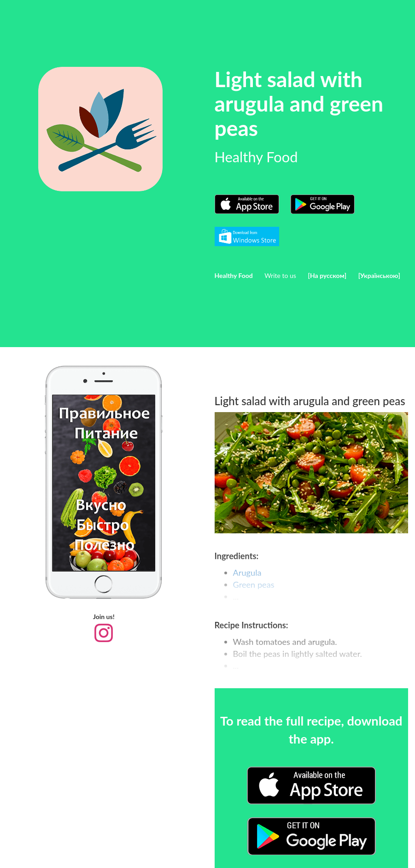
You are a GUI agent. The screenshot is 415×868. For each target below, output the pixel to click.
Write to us (280, 275)
